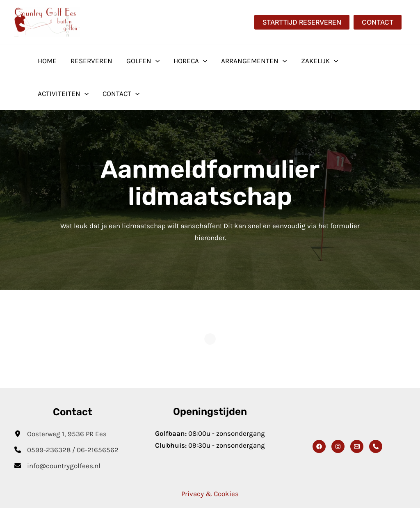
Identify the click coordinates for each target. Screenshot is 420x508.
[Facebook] (319, 446)
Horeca (190, 61)
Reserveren (91, 61)
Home (47, 61)
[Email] (357, 446)
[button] (302, 22)
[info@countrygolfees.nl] (57, 466)
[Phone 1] (376, 446)
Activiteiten (63, 94)
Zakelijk (320, 61)
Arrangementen (254, 61)
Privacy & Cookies (210, 494)
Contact (121, 94)
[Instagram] (338, 446)
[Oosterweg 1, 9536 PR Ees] (60, 434)
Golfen (143, 61)
